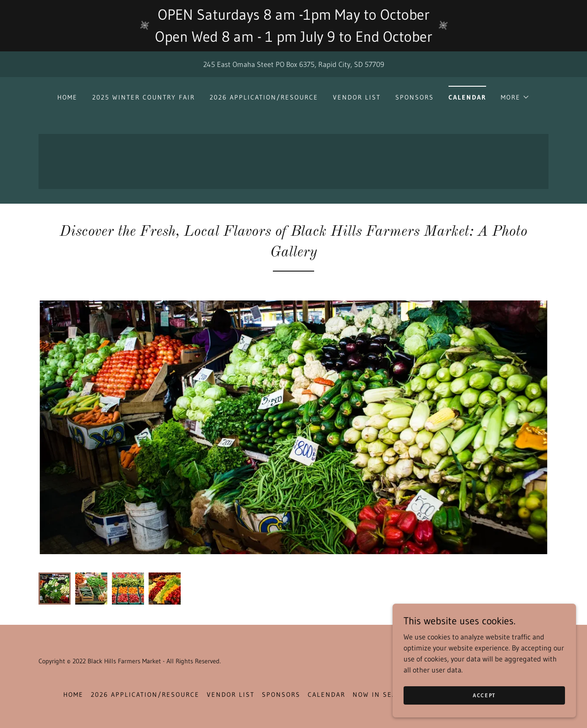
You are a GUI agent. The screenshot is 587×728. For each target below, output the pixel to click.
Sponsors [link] (415, 97)
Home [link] (67, 97)
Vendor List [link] (357, 97)
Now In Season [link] (382, 695)
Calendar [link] (467, 97)
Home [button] (73, 695)
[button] (515, 97)
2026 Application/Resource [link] (264, 97)
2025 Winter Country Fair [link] (144, 97)
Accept (484, 695)
